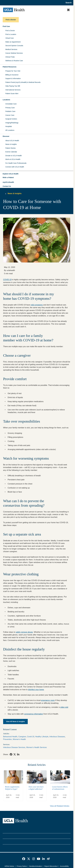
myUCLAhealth (8, 182)
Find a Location (11, 34)
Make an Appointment (13, 42)
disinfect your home (36, 690)
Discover (6, 136)
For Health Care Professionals (16, 163)
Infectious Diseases (57, 737)
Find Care (6, 26)
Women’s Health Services (36, 747)
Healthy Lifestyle (42, 737)
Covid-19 (31, 737)
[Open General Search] (68, 3)
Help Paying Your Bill (13, 86)
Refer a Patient (8, 177)
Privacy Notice (22, 866)
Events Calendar (11, 152)
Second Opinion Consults (14, 46)
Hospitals (9, 126)
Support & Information (13, 78)
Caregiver (22, 737)
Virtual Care (10, 38)
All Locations (10, 130)
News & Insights (11, 144)
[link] (11, 754)
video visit (64, 707)
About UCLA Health (12, 141)
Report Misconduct (51, 866)
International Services (13, 90)
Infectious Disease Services (14, 747)
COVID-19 (7, 280)
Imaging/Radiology (12, 123)
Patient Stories (10, 148)
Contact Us (7, 186)
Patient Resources (10, 67)
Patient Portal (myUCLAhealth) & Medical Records (23, 82)
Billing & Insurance (12, 75)
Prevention (7, 739)
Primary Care (10, 108)
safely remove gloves (24, 632)
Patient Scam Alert (12, 94)
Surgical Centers (11, 119)
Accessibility (64, 866)
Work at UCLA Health (13, 159)
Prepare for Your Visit (13, 71)
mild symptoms (37, 305)
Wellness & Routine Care (14, 61)
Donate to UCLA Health (14, 156)
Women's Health (19, 739)
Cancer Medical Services (14, 53)
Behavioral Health (10, 737)
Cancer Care (10, 115)
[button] (37, 174)
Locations (6, 100)
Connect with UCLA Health (15, 167)
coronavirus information (34, 714)
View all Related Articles (60, 806)
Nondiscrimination (36, 866)
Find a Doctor (10, 31)
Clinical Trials (10, 57)
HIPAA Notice (9, 866)
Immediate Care (11, 104)
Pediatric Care (10, 111)
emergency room (48, 700)
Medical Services (11, 49)
